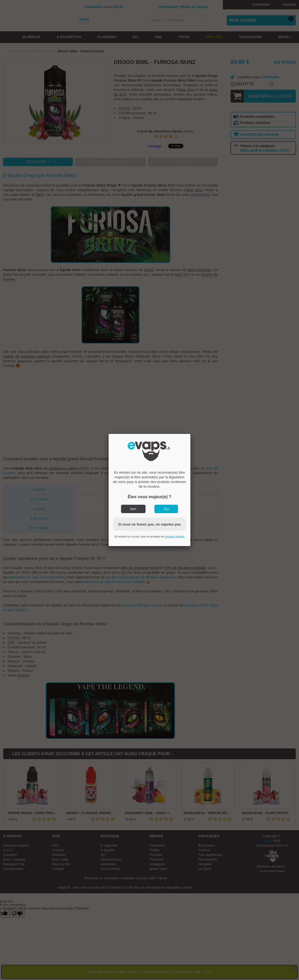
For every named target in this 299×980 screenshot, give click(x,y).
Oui (166, 509)
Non (133, 509)
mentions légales (175, 536)
